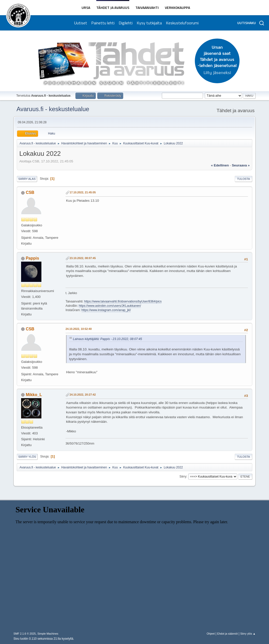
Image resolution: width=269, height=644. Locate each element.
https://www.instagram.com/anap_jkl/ (106, 310)
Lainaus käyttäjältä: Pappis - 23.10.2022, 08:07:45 (107, 339)
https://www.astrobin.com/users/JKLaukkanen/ (110, 306)
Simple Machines (48, 634)
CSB (30, 192)
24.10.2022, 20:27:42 (83, 395)
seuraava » (241, 165)
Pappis (32, 258)
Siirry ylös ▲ (248, 634)
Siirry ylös (27, 457)
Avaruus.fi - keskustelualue (53, 109)
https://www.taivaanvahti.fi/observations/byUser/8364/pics (123, 301)
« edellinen (220, 165)
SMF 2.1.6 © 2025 (25, 634)
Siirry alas (27, 179)
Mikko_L (34, 395)
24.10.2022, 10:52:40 (79, 329)
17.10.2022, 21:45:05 (83, 192)
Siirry (183, 477)
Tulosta (243, 179)
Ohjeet (211, 634)
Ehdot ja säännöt (227, 634)
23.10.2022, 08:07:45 (83, 258)
